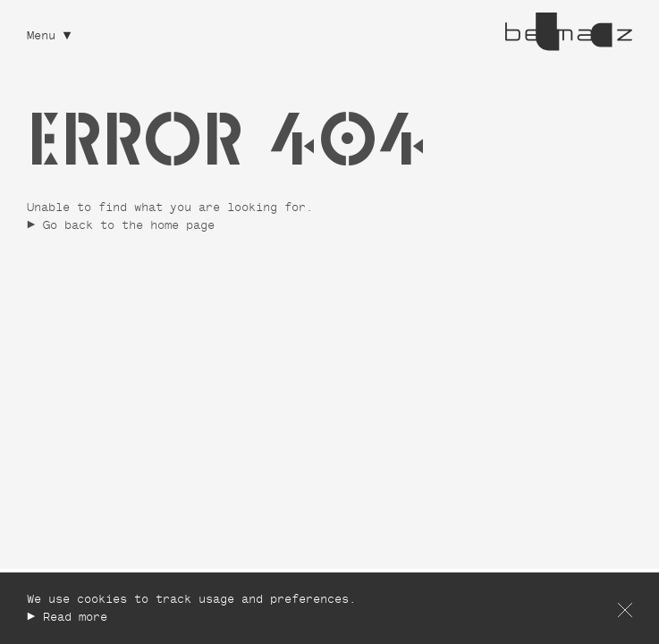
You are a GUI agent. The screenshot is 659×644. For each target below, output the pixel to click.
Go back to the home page (129, 227)
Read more (75, 619)
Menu (41, 37)
